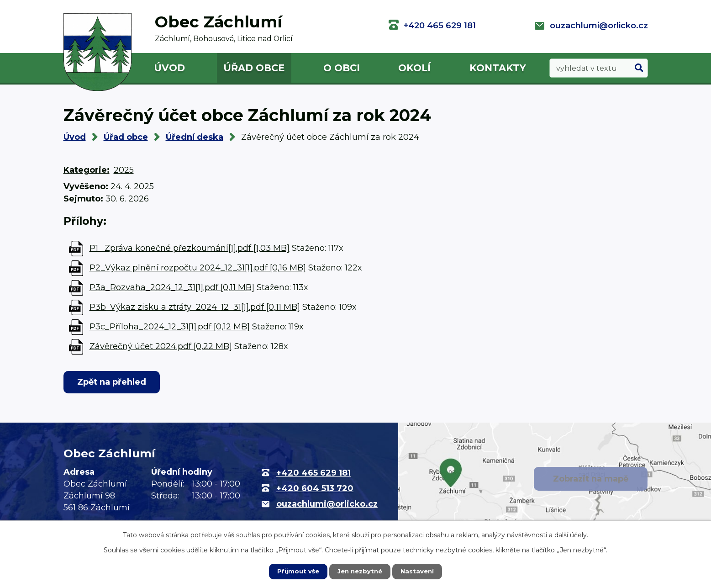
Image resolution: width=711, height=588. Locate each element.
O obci (342, 68)
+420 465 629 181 (440, 26)
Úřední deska (195, 137)
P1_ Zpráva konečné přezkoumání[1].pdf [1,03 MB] (190, 248)
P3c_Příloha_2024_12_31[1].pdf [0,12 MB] (170, 327)
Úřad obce (254, 68)
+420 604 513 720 (315, 488)
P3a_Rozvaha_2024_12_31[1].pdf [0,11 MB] (172, 287)
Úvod (169, 68)
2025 (124, 170)
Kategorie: (87, 170)
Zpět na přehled (114, 382)
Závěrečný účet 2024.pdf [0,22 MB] (161, 346)
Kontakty (498, 68)
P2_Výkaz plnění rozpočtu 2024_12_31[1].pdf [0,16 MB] (198, 268)
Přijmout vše (296, 571)
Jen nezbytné (360, 571)
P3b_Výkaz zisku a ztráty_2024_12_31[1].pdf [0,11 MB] (195, 307)
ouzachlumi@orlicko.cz (599, 26)
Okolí (414, 68)
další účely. (571, 535)
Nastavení (419, 571)
